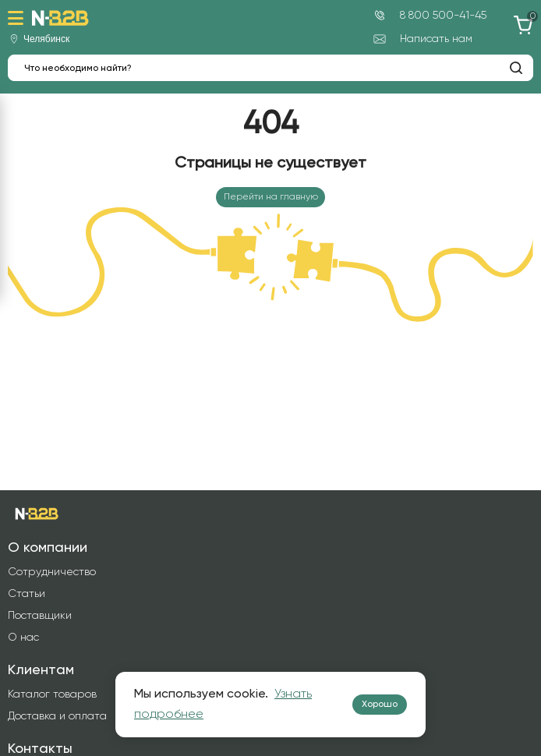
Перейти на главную (271, 197)
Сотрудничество (52, 572)
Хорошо (380, 705)
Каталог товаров (52, 694)
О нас (23, 638)
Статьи (27, 594)
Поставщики (40, 616)
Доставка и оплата (57, 716)
